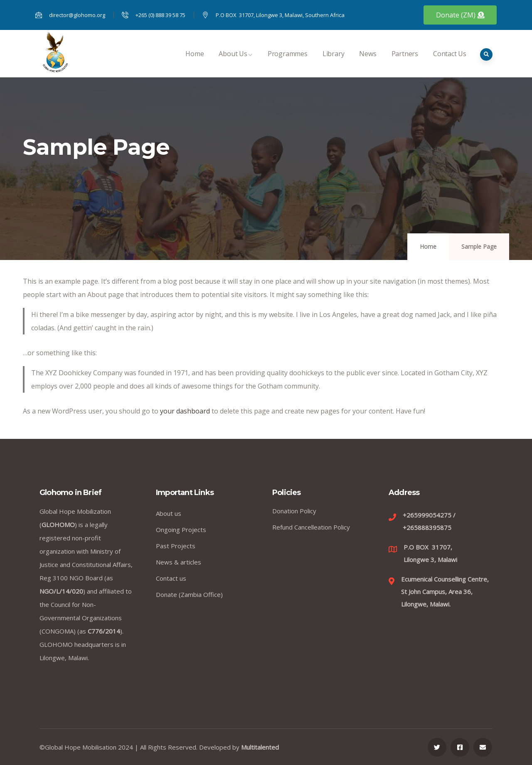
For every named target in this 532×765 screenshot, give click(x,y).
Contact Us (450, 63)
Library (334, 63)
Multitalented (260, 747)
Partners (405, 63)
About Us (235, 63)
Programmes (288, 63)
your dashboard (185, 411)
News (368, 63)
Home (195, 63)
